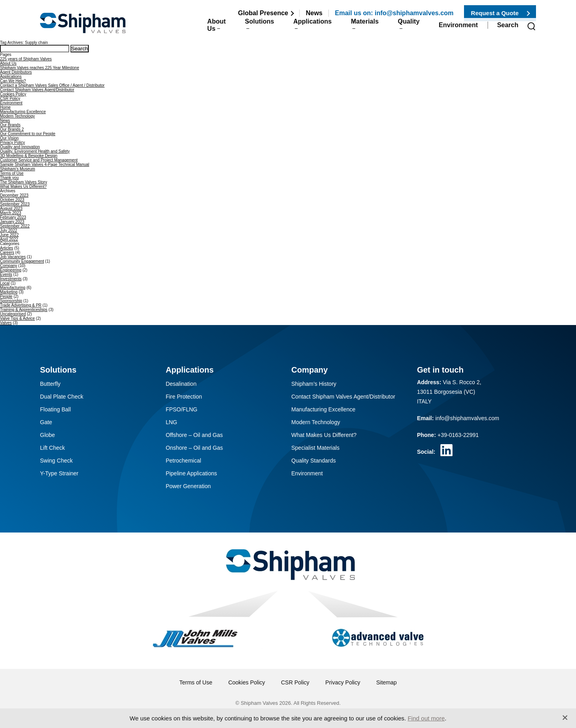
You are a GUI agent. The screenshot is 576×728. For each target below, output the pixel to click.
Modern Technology (17, 116)
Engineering (11, 270)
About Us (189, 29)
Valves (6, 323)
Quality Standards (313, 461)
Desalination (181, 384)
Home (5, 107)
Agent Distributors (16, 72)
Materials (356, 29)
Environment (458, 29)
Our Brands (10, 125)
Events (6, 274)
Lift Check (52, 448)
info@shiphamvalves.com (467, 418)
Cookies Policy (13, 94)
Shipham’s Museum (18, 169)
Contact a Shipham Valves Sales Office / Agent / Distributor (52, 85)
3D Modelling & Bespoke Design (29, 156)
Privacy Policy (12, 143)
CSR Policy (10, 99)
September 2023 (15, 204)
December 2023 (14, 195)
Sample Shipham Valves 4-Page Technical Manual (45, 165)
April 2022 (9, 239)
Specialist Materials (315, 448)
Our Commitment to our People (28, 134)
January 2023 (12, 222)
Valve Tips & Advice (17, 318)
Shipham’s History (314, 384)
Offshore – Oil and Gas (194, 435)
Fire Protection (184, 397)
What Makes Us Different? (23, 186)
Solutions (242, 29)
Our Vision (9, 138)
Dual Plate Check (62, 397)
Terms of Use (12, 173)
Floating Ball (55, 409)
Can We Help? (13, 81)
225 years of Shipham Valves (26, 59)
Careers (7, 252)
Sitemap (386, 682)
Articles (7, 248)
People (6, 296)
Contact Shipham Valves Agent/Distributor (37, 90)
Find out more (426, 718)
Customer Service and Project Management (39, 160)
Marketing (9, 292)
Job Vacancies (13, 257)
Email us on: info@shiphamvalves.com (394, 13)
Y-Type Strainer (59, 473)
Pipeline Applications (191, 473)
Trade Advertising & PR (21, 305)
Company (9, 266)
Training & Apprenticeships (24, 310)
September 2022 (15, 226)
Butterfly (50, 384)
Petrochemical (183, 461)
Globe (47, 435)
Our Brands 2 (12, 129)
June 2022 (9, 235)
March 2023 (11, 213)
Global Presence (263, 13)
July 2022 (9, 230)
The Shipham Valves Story (24, 182)
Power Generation (188, 486)
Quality (404, 29)
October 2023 (12, 200)
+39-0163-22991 (458, 435)
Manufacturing (13, 288)
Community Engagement (22, 261)
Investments (11, 279)
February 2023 (13, 217)
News (314, 13)
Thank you (9, 178)
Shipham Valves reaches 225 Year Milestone (40, 68)
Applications (299, 29)
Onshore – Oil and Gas (194, 448)
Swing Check (56, 461)
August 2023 (11, 208)
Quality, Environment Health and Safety (35, 151)
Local (5, 283)
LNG (171, 422)
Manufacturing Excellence (23, 112)
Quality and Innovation (20, 147)
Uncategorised (13, 314)
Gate (46, 422)
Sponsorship (11, 301)
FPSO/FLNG (181, 409)
